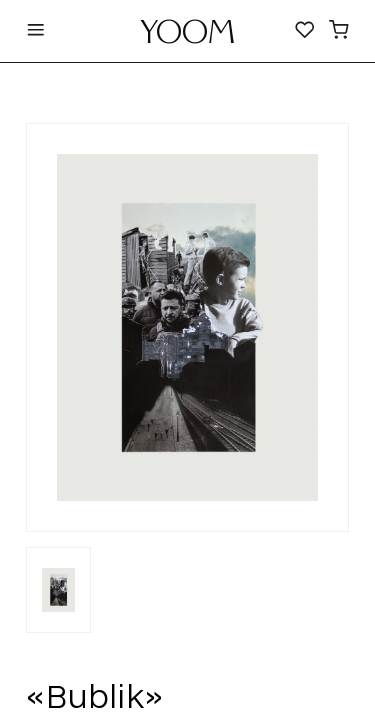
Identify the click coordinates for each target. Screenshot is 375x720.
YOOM (187, 37)
